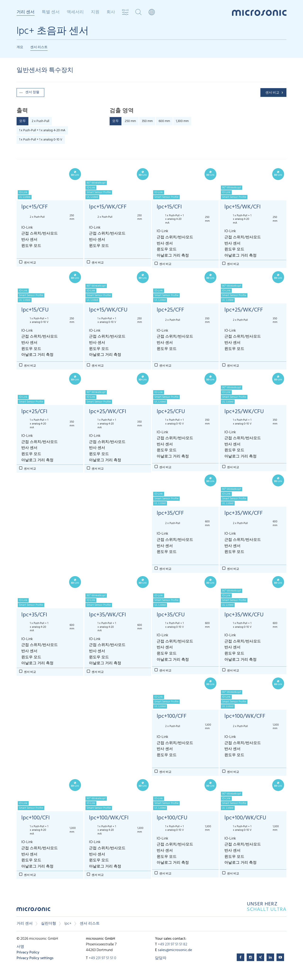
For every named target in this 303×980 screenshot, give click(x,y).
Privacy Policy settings (35, 958)
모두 (22, 121)
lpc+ (68, 924)
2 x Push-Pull (40, 121)
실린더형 (49, 924)
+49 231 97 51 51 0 (102, 958)
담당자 (161, 958)
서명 (20, 947)
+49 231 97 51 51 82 (173, 944)
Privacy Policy (28, 953)
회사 (111, 12)
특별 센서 (51, 12)
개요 (20, 47)
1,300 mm (182, 121)
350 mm (147, 121)
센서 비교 (272, 93)
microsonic (33, 910)
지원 (95, 12)
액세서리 (75, 12)
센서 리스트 (39, 47)
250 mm (130, 121)
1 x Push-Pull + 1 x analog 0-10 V (41, 140)
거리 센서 (26, 13)
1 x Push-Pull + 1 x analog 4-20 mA (42, 130)
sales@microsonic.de (175, 950)
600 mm (164, 121)
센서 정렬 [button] (32, 92)
